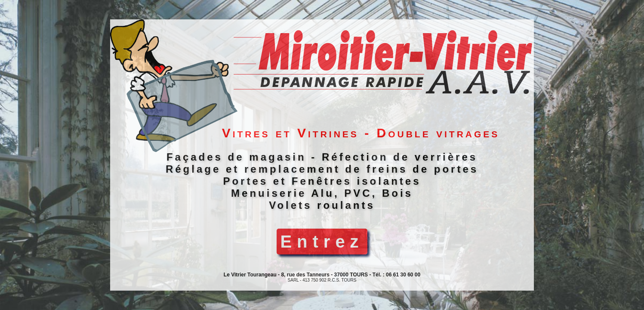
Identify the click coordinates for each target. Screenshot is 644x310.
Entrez (322, 242)
